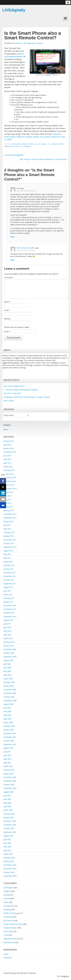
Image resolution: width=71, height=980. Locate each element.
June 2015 (7, 456)
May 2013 (7, 529)
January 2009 (9, 686)
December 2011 (10, 573)
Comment (9, 278)
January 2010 (9, 646)
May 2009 (7, 671)
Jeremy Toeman (37, 43)
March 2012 (8, 562)
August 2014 (8, 492)
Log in (6, 954)
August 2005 (8, 836)
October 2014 (9, 485)
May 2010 (7, 631)
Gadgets (7, 891)
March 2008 (8, 722)
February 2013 (9, 532)
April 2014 (7, 503)
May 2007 (7, 759)
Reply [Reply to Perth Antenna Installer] (12, 260)
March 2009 (8, 679)
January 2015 (9, 474)
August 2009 (8, 660)
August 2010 (8, 620)
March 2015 (8, 467)
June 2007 (7, 755)
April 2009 (7, 675)
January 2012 (9, 569)
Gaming (7, 895)
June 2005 (7, 843)
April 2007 (7, 763)
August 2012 (8, 551)
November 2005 (10, 825)
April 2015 (7, 463)
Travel (6, 935)
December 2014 (10, 478)
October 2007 (9, 741)
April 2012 (7, 558)
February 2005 (9, 858)
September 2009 (10, 657)
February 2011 (9, 598)
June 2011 (7, 591)
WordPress (8, 958)
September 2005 (10, 832)
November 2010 (10, 609)
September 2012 (10, 547)
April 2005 (7, 850)
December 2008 (10, 690)
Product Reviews (10, 928)
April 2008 (7, 719)
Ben (18, 188)
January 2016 (9, 448)
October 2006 (9, 785)
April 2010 (7, 635)
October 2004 (9, 872)
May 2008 (7, 715)
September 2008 (10, 701)
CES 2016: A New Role (12, 393)
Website (7, 319)
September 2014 (10, 489)
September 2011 (10, 584)
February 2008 (9, 726)
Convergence (16, 144)
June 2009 (7, 668)
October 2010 (9, 613)
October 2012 (9, 543)
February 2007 (9, 770)
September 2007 (10, 744)
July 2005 (7, 839)
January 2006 (9, 817)
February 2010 (9, 642)
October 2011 (9, 580)
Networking (8, 917)
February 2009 (9, 682)
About (6, 429)
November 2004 (10, 869)
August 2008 (8, 704)
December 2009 (10, 649)
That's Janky (42, 144)
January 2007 (9, 774)
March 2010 (8, 638)
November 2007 (10, 737)
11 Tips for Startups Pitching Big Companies (21, 390)
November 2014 (10, 481)
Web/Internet (9, 942)
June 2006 (7, 799)
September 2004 (10, 876)
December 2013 (10, 514)
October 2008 (9, 697)
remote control (58, 144)
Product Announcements (13, 924)
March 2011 (8, 594)
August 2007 (8, 748)
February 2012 (9, 565)
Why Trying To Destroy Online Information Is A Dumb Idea (43, 159)
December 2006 (10, 777)
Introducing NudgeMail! (14, 155)
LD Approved (9, 906)
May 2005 (7, 847)
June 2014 (7, 496)
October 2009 (9, 653)
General (7, 898)
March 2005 (8, 854)
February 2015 (9, 470)
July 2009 (7, 664)
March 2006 (8, 810)
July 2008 (7, 708)
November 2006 (10, 781)
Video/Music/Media (11, 939)
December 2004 (10, 865)
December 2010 (10, 605)
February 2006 (9, 814)
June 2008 (7, 711)
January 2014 (9, 510)
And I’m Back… (9, 401)
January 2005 (9, 861)
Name (7, 302)
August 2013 (8, 521)
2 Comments (27, 146)
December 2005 (10, 821)
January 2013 (9, 536)
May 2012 (7, 554)
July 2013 (7, 525)
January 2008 (9, 730)
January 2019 (9, 441)
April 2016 (7, 445)
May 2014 (7, 500)
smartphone (9, 146)
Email (7, 310)
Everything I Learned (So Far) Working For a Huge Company (27, 397)
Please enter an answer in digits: (17, 327)
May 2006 (7, 803)
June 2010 (7, 627)
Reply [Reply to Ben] (12, 237)
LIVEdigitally (14, 10)
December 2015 (10, 452)
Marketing (7, 909)
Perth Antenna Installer (26, 248)
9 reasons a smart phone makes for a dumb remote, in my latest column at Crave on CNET (35, 137)
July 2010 (7, 624)
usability (18, 146)
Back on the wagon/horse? (14, 386)
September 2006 (10, 788)
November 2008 (10, 693)
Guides (6, 902)
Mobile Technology (29, 144)
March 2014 (8, 507)
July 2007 (7, 752)
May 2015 (7, 459)
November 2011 (10, 576)
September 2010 (10, 617)
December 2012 (10, 540)
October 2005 (9, 828)
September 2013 (10, 518)
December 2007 (10, 733)
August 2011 (8, 587)
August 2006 (8, 792)
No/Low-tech (9, 920)
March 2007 (8, 766)
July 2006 (7, 796)
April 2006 (7, 806)
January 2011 (9, 602)
